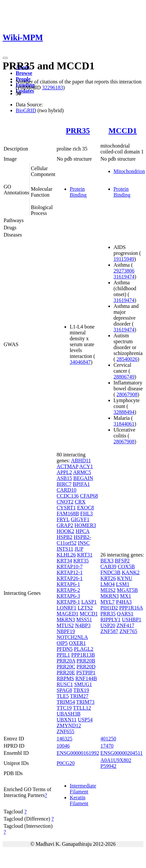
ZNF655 (65, 731)
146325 (64, 739)
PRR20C (66, 667)
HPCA (82, 531)
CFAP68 (89, 496)
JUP (79, 549)
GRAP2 (65, 525)
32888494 (124, 412)
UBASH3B (69, 714)
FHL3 (86, 514)
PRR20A (66, 661)
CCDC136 (68, 496)
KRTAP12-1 (70, 572)
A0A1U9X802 (116, 760)
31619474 (124, 277)
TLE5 (63, 696)
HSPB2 (64, 537)
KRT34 (64, 561)
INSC (84, 543)
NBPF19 (66, 631)
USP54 (85, 720)
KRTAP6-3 (68, 596)
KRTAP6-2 (68, 590)
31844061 (124, 424)
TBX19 (81, 690)
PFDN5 (65, 649)
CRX (80, 502)
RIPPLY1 (111, 620)
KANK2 (131, 572)
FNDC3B (110, 572)
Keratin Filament (79, 800)
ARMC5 (82, 472)
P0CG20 (66, 763)
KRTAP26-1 (70, 578)
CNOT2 (65, 502)
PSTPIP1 (86, 673)
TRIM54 (66, 702)
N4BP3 (83, 625)
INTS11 (65, 549)
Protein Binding (78, 192)
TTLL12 (82, 708)
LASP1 (89, 602)
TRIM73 (85, 702)
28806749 (124, 377)
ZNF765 (128, 631)
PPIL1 (63, 655)
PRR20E (66, 673)
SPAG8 (64, 690)
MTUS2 (65, 625)
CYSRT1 (66, 508)
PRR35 (78, 131)
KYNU (125, 578)
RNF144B (86, 678)
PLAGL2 (84, 649)
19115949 (124, 259)
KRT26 (108, 578)
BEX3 (107, 561)
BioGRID (26, 110)
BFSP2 (122, 561)
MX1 (126, 596)
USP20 (108, 625)
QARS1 (125, 614)
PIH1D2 (109, 608)
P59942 (109, 766)
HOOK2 (65, 531)
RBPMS (65, 678)
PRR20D (86, 667)
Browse (24, 73)
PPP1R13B (83, 655)
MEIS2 (108, 590)
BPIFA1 (81, 484)
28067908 (127, 394)
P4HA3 (124, 602)
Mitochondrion (129, 171)
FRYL (63, 519)
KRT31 (85, 555)
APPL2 (64, 472)
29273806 (124, 271)
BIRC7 (64, 484)
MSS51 (84, 620)
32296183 (52, 88)
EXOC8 (86, 508)
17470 (107, 746)
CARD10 (66, 490)
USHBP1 (132, 620)
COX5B (126, 567)
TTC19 (64, 708)
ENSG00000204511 (122, 753)
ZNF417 (125, 625)
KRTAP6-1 (68, 584)
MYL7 (108, 602)
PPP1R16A (131, 608)
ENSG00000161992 (78, 753)
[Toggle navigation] (5, 58)
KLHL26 (66, 555)
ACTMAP (67, 466)
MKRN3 (66, 620)
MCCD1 (123, 131)
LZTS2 (85, 608)
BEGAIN (83, 478)
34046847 (80, 362)
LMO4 (108, 584)
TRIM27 (79, 696)
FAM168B (68, 514)
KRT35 (81, 561)
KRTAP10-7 (70, 567)
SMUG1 (83, 684)
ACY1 (86, 466)
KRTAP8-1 (68, 602)
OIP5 (62, 643)
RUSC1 (65, 684)
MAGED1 (68, 614)
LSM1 (123, 584)
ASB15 (64, 478)
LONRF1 (66, 608)
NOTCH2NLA (72, 637)
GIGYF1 (80, 519)
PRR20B (86, 661)
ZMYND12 (69, 726)
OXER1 (78, 643)
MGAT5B (127, 590)
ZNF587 (109, 631)
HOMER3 (85, 525)
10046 (63, 746)
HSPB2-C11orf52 (74, 540)
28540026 (127, 359)
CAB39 (109, 567)
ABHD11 (81, 461)
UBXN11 (67, 720)
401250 (108, 739)
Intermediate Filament (83, 789)
